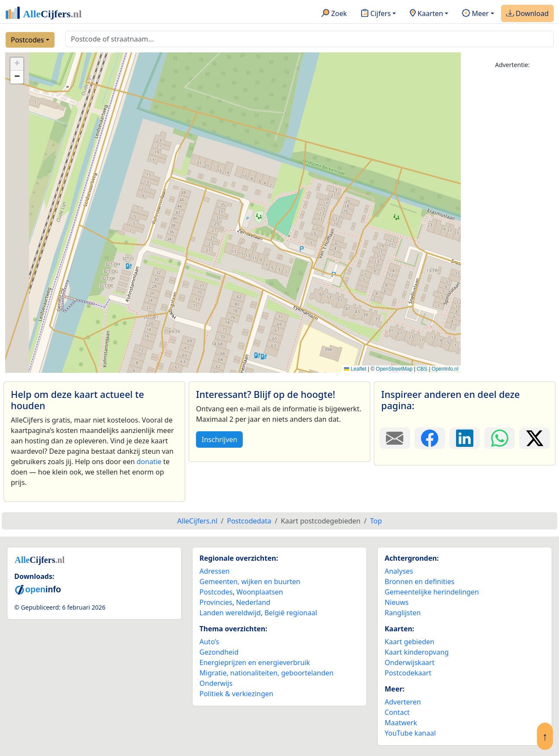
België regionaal (291, 613)
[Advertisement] (512, 207)
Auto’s (209, 642)
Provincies (216, 602)
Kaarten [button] (426, 14)
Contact (397, 712)
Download (527, 14)
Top (376, 521)
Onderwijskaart (410, 662)
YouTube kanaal (410, 733)
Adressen (215, 571)
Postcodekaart (408, 673)
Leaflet (355, 369)
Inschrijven (219, 439)
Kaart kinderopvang (417, 652)
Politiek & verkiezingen (236, 694)
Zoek (334, 14)
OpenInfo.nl (445, 369)
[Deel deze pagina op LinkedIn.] (465, 438)
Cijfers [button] (376, 14)
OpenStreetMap (394, 369)
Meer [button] (475, 14)
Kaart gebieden (410, 642)
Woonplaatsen (260, 592)
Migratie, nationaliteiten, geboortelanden (267, 673)
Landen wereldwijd (230, 613)
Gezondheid (219, 652)
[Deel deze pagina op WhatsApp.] (500, 438)
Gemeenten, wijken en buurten (250, 582)
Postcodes (27, 40)
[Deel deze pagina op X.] (535, 438)
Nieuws (397, 602)
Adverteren (403, 702)
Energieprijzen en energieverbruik (255, 662)
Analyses (399, 571)
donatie (149, 462)
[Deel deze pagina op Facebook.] (430, 438)
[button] (17, 64)
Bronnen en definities (419, 582)
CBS (422, 369)
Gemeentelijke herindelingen (432, 592)
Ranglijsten (403, 613)
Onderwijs (216, 683)
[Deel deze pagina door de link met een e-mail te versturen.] (395, 438)
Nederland (253, 602)
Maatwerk (401, 723)
